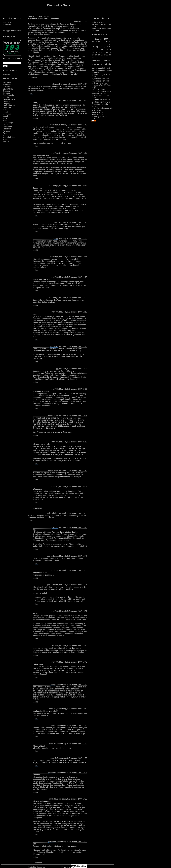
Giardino (6, 102)
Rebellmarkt (8, 127)
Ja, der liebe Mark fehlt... (101, 79)
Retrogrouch (8, 129)
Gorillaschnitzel (9, 106)
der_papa (7, 93)
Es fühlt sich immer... (100, 89)
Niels (5, 118)
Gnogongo (7, 104)
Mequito (6, 116)
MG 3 (74, 319)
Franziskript (7, 97)
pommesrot (54, 346)
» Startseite (7, 22)
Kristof (5, 112)
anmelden (95, 31)
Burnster (6, 87)
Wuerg (5, 139)
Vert (4, 135)
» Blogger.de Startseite (12, 31)
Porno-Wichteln (63, 64)
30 (110, 55)
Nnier (5, 120)
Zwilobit (6, 141)
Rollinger (6, 131)
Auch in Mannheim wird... (101, 68)
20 (102, 52)
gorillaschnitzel (53, 513)
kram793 (6, 75)
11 (96, 50)
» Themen (7, 24)
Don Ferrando (8, 95)
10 (93, 50)
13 (102, 50)
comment (34, 77)
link (31, 93)
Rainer (5, 125)
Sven (5, 133)
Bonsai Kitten (81, 620)
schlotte (55, 646)
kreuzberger (54, 84)
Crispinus (7, 91)
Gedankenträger (9, 99)
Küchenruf (7, 114)
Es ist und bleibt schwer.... (102, 100)
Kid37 (5, 110)
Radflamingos (8, 123)
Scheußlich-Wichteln (69, 62)
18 (96, 52)
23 (110, 52)
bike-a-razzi (7, 83)
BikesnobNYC (8, 85)
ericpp (56, 239)
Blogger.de (41, 867)
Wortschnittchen (9, 137)
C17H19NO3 (8, 89)
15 (107, 50)
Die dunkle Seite (59, 5)
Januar (107, 60)
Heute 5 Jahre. (97, 112)
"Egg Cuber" (38, 597)
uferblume (52, 772)
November (96, 60)
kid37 (56, 222)
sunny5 (53, 684)
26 (99, 55)
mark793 (77, 22)
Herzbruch (7, 108)
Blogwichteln (46, 62)
